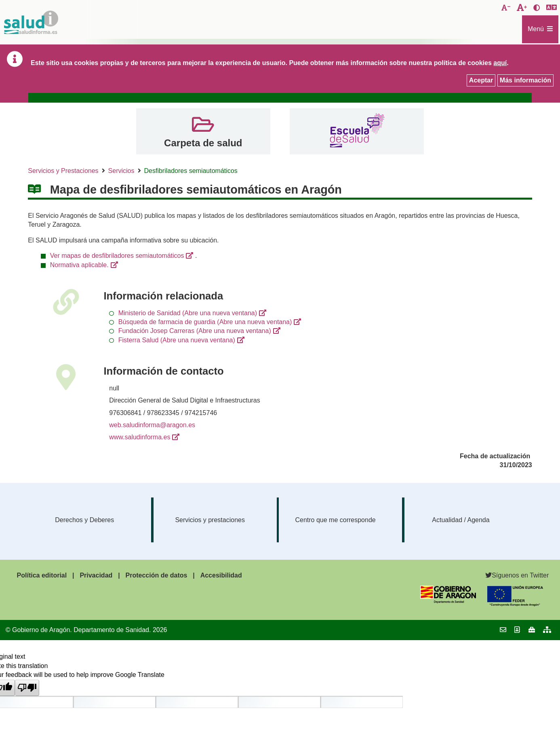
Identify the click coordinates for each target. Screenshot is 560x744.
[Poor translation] (27, 688)
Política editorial (42, 575)
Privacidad (96, 575)
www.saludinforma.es (140, 437)
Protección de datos (157, 575)
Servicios (121, 171)
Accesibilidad (221, 575)
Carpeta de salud (203, 143)
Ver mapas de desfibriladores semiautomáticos (117, 256)
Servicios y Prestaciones (63, 171)
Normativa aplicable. (79, 265)
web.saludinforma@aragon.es (152, 425)
